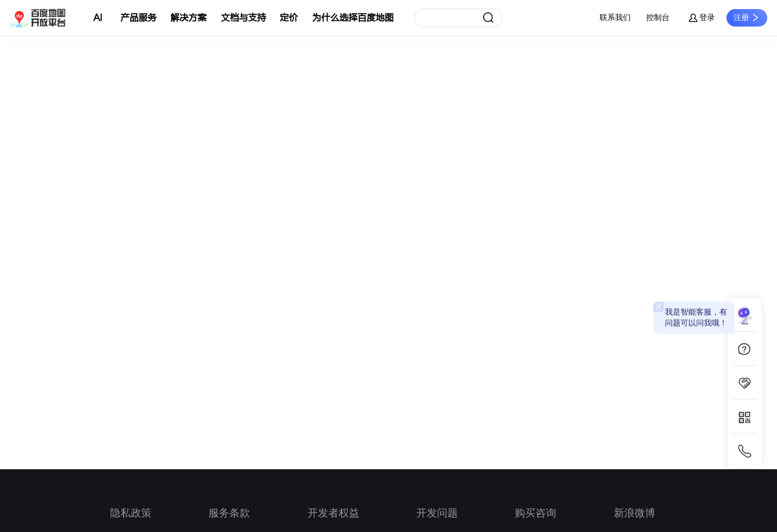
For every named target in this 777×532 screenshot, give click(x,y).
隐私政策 (131, 513)
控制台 (658, 17)
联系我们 (615, 17)
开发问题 (437, 513)
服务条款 (229, 513)
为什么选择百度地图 (353, 18)
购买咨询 (535, 513)
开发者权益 (333, 513)
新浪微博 (635, 513)
